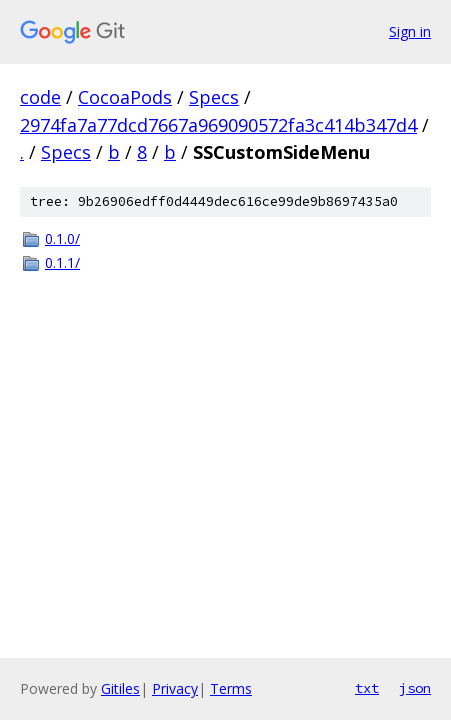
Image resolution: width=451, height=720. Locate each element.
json (415, 688)
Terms (231, 688)
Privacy (175, 688)
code (40, 97)
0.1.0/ (62, 238)
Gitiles (120, 688)
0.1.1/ (62, 262)
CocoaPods (125, 97)
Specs (214, 97)
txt (367, 688)
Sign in (410, 31)
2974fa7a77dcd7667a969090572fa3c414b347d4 (218, 125)
